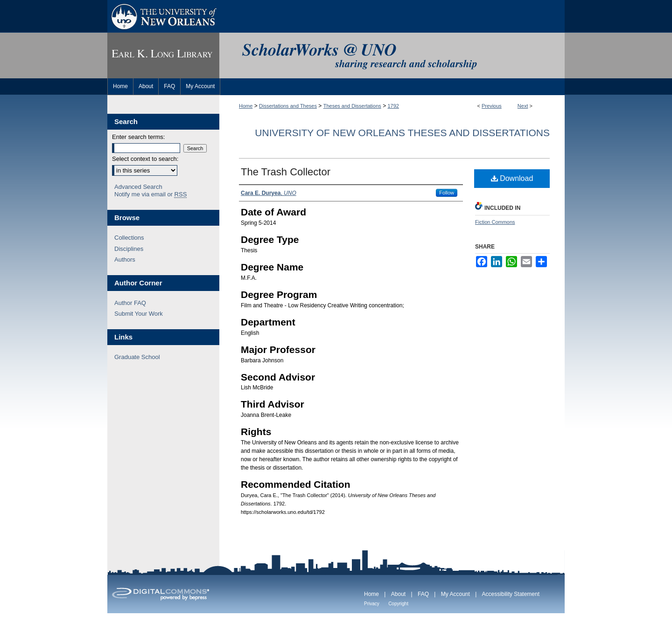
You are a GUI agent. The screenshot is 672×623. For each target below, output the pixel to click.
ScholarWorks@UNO (392, 55)
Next (523, 106)
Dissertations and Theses (288, 106)
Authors (125, 260)
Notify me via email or (150, 194)
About (398, 594)
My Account (455, 594)
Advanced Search (138, 187)
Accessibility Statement (511, 594)
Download (512, 178)
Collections (129, 238)
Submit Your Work (139, 314)
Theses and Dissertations (352, 106)
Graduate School (137, 357)
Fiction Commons (495, 222)
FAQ (423, 594)
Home (246, 106)
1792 (393, 106)
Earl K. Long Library (163, 55)
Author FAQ (130, 303)
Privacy (372, 604)
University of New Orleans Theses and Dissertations (402, 133)
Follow (447, 193)
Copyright (398, 604)
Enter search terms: (138, 137)
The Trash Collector (286, 172)
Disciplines (129, 249)
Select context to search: (145, 159)
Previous (492, 106)
